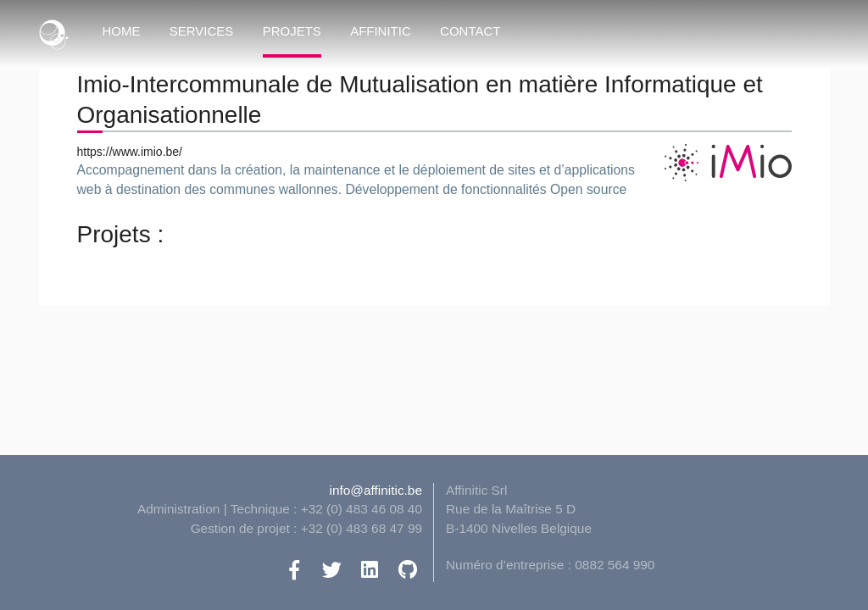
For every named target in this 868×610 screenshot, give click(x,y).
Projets (292, 31)
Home (122, 31)
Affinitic (381, 31)
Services (202, 31)
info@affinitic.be (376, 490)
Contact (470, 31)
